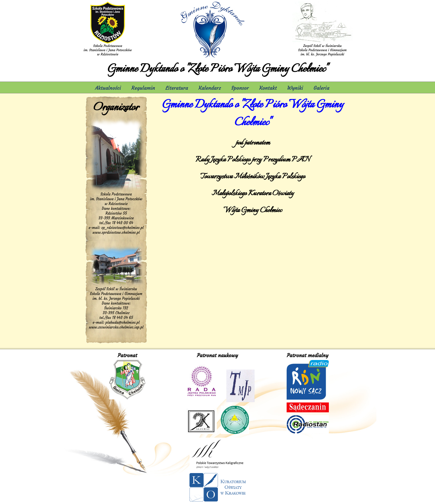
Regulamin (143, 88)
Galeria (322, 88)
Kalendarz (210, 88)
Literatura (177, 88)
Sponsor (240, 88)
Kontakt (268, 88)
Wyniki (295, 88)
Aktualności (108, 88)
